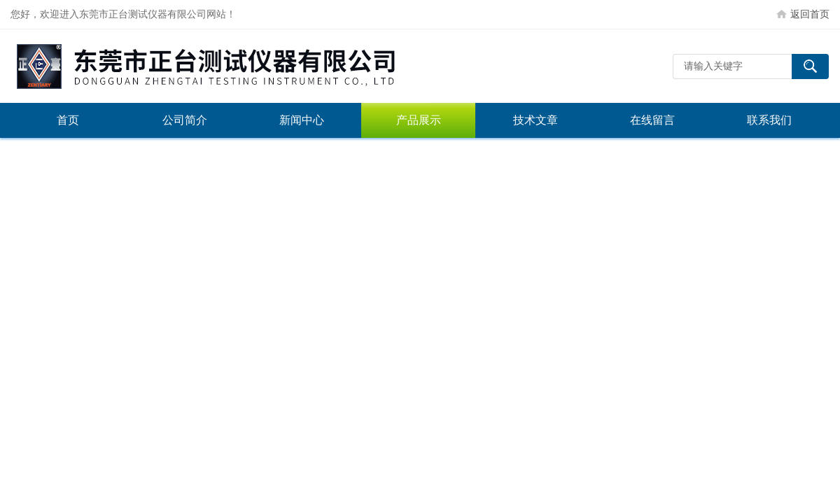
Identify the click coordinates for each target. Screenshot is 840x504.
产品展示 (419, 120)
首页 (68, 120)
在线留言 (652, 120)
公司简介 (185, 120)
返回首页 (810, 14)
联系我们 (769, 120)
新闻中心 (302, 120)
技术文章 (535, 120)
